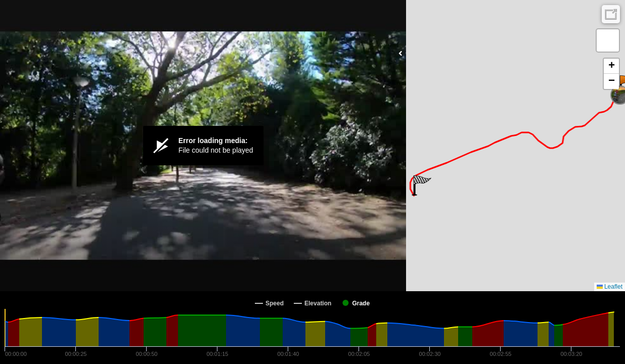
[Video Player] (203, 146)
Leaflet (610, 287)
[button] (421, 186)
